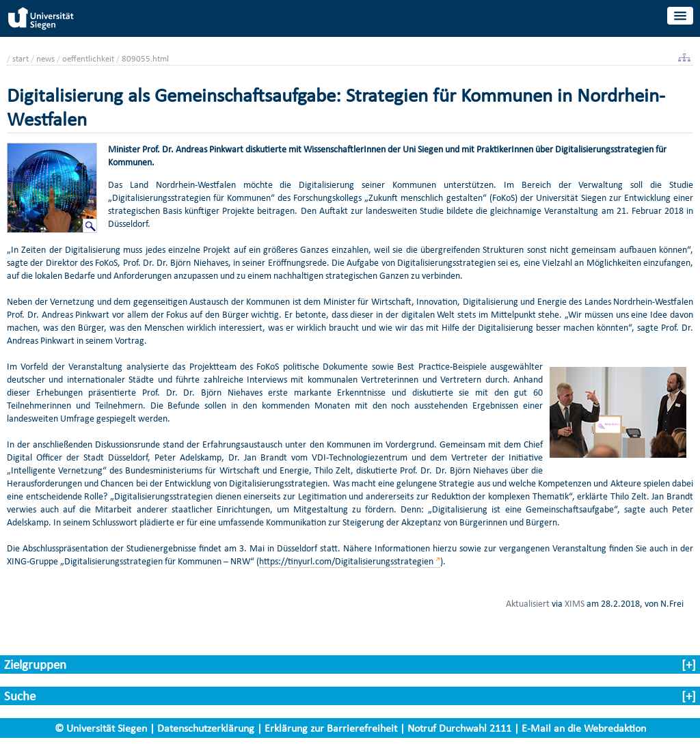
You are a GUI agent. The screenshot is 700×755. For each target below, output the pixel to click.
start (21, 58)
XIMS (575, 603)
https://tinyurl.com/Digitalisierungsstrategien (346, 561)
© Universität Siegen (101, 728)
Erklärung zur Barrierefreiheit (331, 728)
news (45, 58)
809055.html (145, 58)
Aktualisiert (528, 603)
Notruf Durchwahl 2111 (459, 728)
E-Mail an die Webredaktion (584, 728)
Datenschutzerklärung (206, 728)
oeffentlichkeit (88, 58)
